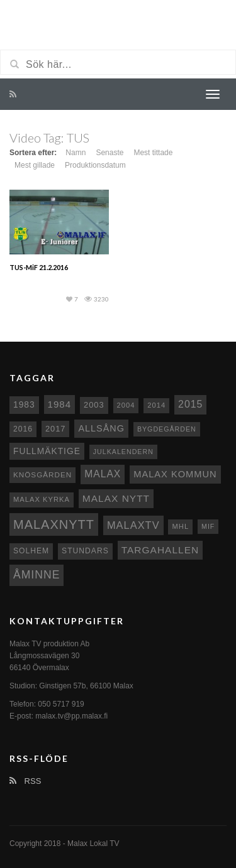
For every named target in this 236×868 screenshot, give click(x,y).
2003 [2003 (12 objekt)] (94, 405)
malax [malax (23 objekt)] (103, 474)
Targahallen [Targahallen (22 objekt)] (160, 550)
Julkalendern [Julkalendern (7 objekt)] (123, 452)
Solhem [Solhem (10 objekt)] (31, 551)
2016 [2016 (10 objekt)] (23, 429)
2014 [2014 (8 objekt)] (156, 405)
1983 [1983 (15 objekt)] (24, 404)
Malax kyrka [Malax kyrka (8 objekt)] (42, 499)
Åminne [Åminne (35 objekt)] (37, 575)
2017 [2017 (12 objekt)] (56, 429)
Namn (76, 153)
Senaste (110, 153)
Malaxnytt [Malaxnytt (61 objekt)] (54, 524)
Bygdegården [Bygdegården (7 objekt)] (167, 429)
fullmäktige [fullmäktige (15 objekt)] (47, 451)
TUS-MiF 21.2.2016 (39, 267)
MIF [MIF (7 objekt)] (208, 526)
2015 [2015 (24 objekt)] (190, 404)
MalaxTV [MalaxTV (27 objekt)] (133, 525)
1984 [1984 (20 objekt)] (60, 404)
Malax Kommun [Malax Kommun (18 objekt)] (175, 474)
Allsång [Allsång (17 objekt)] (101, 428)
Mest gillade (35, 165)
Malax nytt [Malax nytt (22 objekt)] (116, 498)
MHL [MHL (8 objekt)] (180, 526)
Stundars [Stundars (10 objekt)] (85, 551)
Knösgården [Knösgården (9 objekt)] (42, 475)
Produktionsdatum (95, 165)
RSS (25, 781)
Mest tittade (153, 153)
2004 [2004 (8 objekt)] (126, 405)
